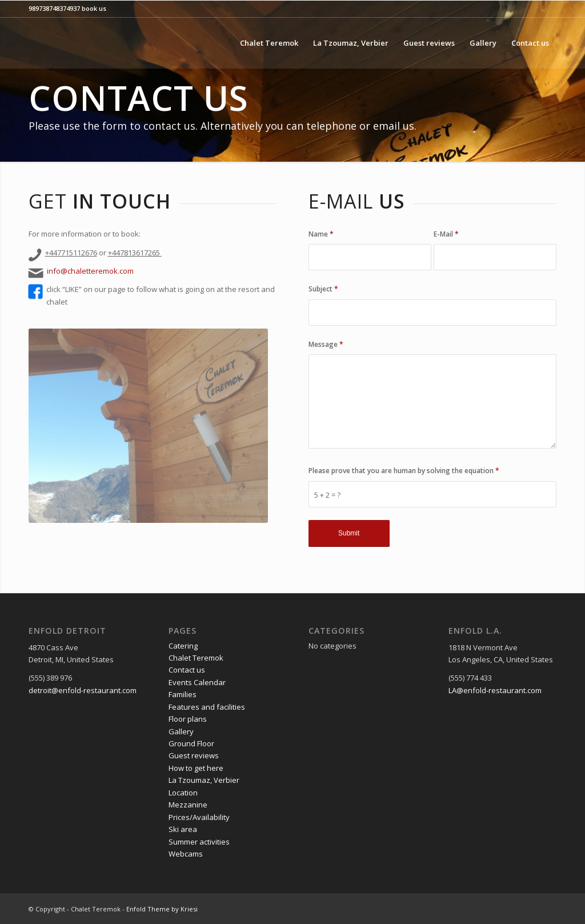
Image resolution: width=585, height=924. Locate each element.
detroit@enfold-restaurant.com (83, 690)
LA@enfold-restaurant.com (495, 690)
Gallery (181, 731)
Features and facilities (207, 707)
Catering (183, 646)
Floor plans (188, 719)
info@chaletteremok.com (90, 271)
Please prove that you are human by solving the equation (404, 471)
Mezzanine (188, 805)
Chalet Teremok (196, 658)
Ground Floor (191, 743)
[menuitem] (269, 43)
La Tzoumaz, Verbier (204, 780)
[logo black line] (125, 43)
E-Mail (446, 234)
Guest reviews (194, 755)
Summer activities (199, 842)
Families (183, 694)
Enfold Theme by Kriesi (162, 909)
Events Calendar (197, 682)
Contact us (187, 670)
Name (321, 234)
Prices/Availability (199, 817)
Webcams (186, 854)
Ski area (183, 829)
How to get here (196, 768)
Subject (323, 289)
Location (183, 793)
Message (326, 344)
